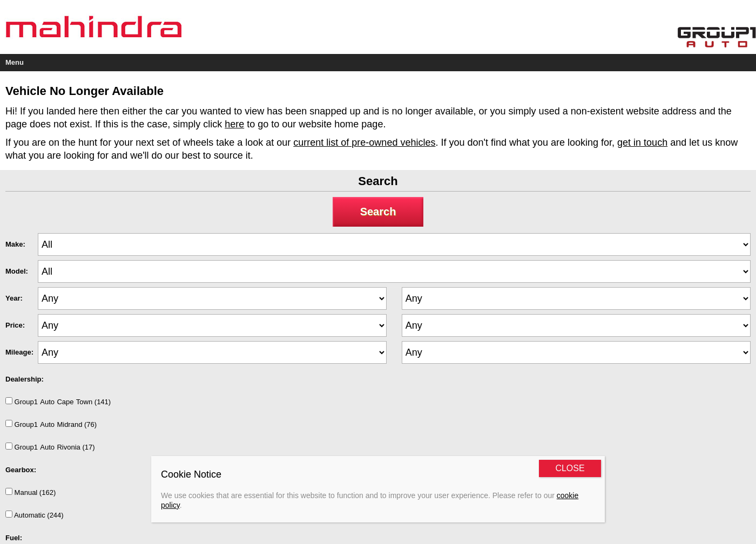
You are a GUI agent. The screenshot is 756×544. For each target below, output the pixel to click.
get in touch (642, 142)
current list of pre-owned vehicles (364, 142)
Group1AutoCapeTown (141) (58, 402)
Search (378, 212)
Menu (15, 62)
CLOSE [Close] (570, 468)
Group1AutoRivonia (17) (50, 447)
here (234, 124)
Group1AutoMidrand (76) (51, 424)
